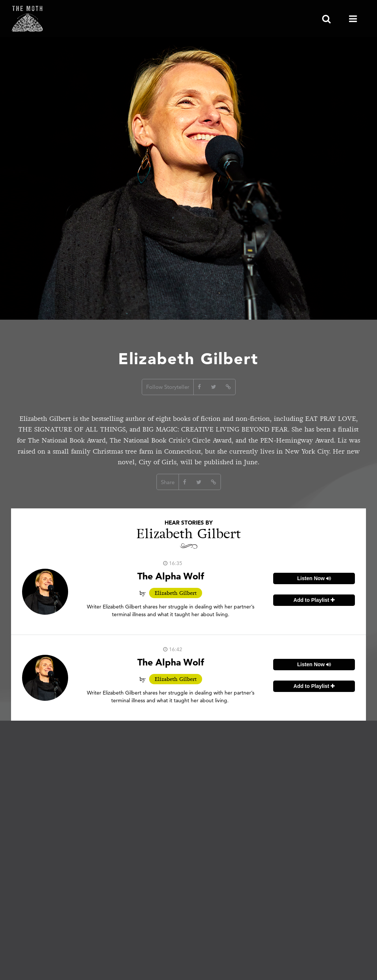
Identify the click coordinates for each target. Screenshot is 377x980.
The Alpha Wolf (171, 576)
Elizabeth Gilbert (176, 593)
